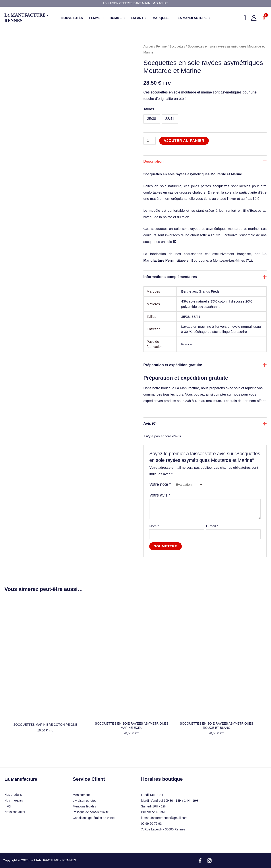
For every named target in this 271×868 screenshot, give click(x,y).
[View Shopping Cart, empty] (264, 18)
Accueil (149, 46)
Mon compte (81, 784)
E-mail (212, 543)
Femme (162, 46)
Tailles (149, 109)
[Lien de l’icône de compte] (254, 18)
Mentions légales (84, 795)
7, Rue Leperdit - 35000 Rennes (163, 818)
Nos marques (14, 789)
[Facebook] (200, 849)
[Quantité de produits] (150, 141)
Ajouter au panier (185, 141)
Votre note (161, 501)
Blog (8, 795)
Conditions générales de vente (94, 807)
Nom (154, 543)
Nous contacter (15, 801)
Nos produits (13, 784)
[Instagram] (209, 849)
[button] (102, 18)
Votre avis (160, 512)
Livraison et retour (85, 789)
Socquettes (178, 46)
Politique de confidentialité (91, 801)
